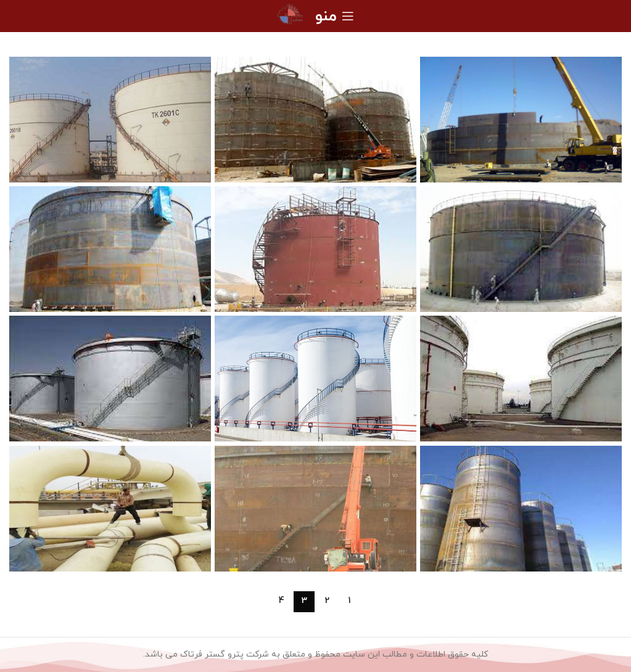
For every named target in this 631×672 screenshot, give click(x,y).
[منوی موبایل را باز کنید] (335, 16)
